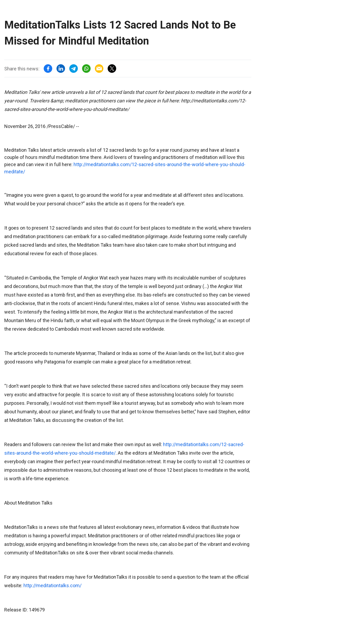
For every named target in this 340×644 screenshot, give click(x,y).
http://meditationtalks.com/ (52, 585)
